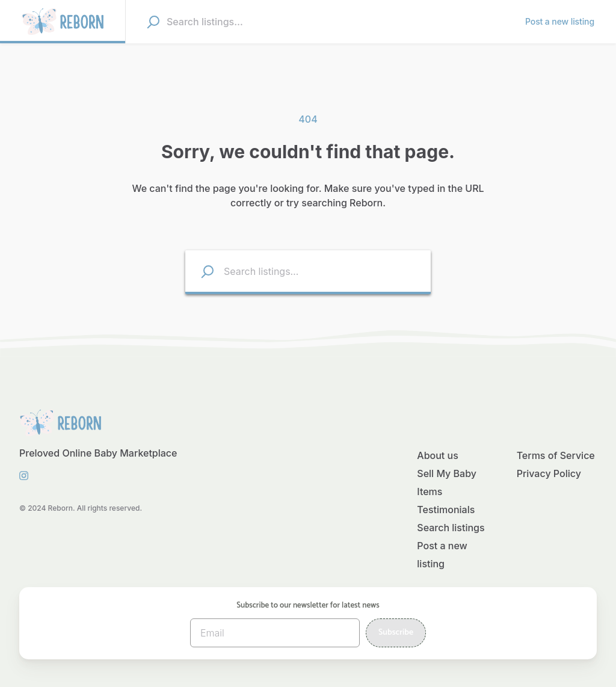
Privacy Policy (549, 473)
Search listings (451, 528)
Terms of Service (556, 455)
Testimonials (446, 510)
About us (437, 455)
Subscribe (396, 633)
